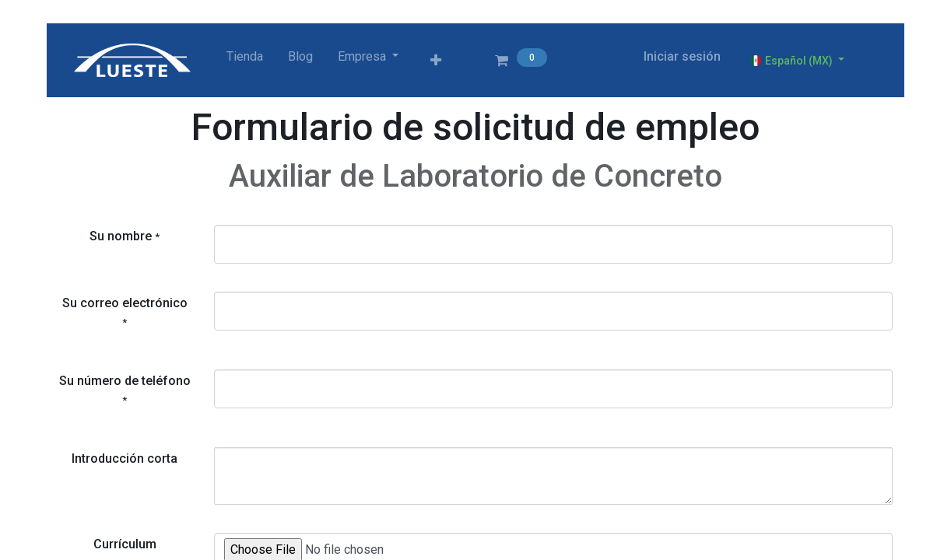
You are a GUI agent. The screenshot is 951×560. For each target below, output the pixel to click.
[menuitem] (245, 57)
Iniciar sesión (682, 56)
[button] (436, 61)
